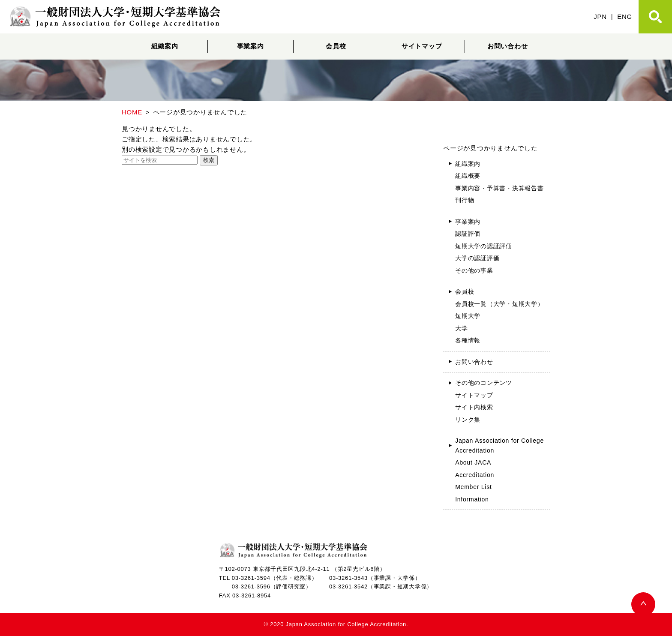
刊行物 (465, 200)
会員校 (336, 46)
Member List (474, 487)
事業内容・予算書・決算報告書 (499, 188)
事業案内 (250, 46)
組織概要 (468, 176)
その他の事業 (474, 270)
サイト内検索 (474, 407)
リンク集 (468, 420)
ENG (625, 16)
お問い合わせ (508, 46)
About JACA (473, 462)
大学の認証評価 (477, 258)
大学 (462, 328)
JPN (600, 16)
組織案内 (165, 46)
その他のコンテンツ (484, 383)
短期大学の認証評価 (484, 246)
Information (472, 499)
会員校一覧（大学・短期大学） (499, 304)
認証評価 (468, 234)
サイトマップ (422, 46)
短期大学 (468, 316)
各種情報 (468, 340)
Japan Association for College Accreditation (499, 445)
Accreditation (475, 475)
